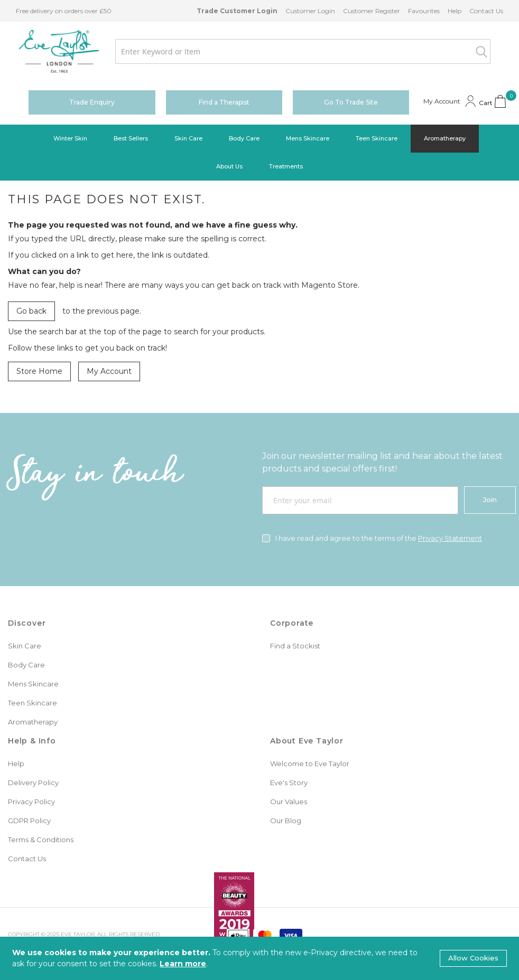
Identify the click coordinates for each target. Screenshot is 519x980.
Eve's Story (289, 783)
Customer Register (372, 11)
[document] (259, 958)
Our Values (289, 802)
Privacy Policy (31, 802)
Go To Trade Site (351, 102)
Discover (27, 623)
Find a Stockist (295, 646)
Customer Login (310, 11)
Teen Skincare (33, 703)
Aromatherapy (33, 722)
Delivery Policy (33, 783)
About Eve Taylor (307, 741)
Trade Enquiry (92, 102)
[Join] (490, 500)
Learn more (183, 964)
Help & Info (32, 741)
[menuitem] (70, 139)
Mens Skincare (33, 684)
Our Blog (286, 821)
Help (455, 11)
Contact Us (486, 11)
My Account (109, 371)
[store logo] (59, 51)
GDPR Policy (29, 821)
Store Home (39, 371)
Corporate (292, 623)
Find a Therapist (224, 102)
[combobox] (303, 51)
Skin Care (25, 646)
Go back (31, 311)
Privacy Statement (450, 538)
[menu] (259, 153)
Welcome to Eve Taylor (310, 764)
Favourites (424, 11)
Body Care (26, 665)
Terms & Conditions (41, 840)
